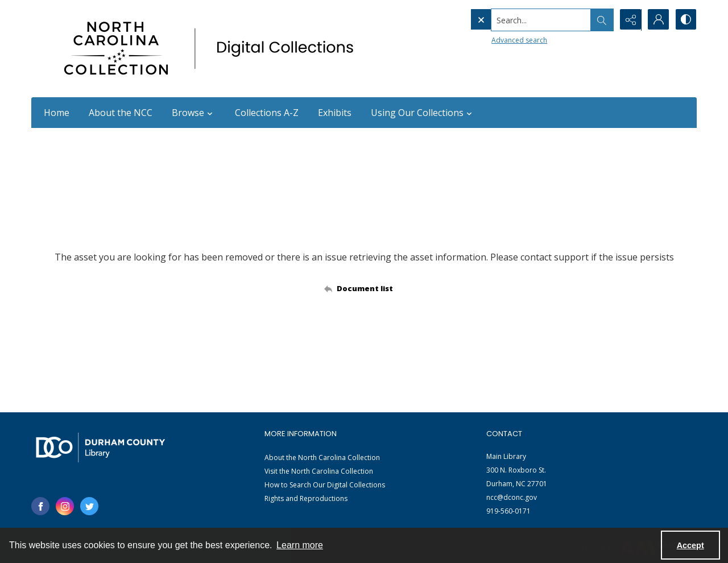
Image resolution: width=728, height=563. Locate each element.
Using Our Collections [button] (423, 113)
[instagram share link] (65, 506)
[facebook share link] (40, 506)
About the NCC (121, 113)
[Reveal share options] (628, 20)
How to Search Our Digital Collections (325, 485)
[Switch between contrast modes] (685, 20)
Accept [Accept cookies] (690, 545)
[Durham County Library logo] (100, 447)
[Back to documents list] (364, 288)
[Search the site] (517, 20)
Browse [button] (194, 113)
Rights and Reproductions (306, 498)
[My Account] (657, 20)
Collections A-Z (267, 113)
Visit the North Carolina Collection (319, 471)
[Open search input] (600, 20)
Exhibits (335, 113)
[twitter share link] (89, 506)
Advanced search (495, 40)
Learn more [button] (300, 545)
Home (57, 113)
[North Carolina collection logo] (213, 49)
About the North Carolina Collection (322, 458)
